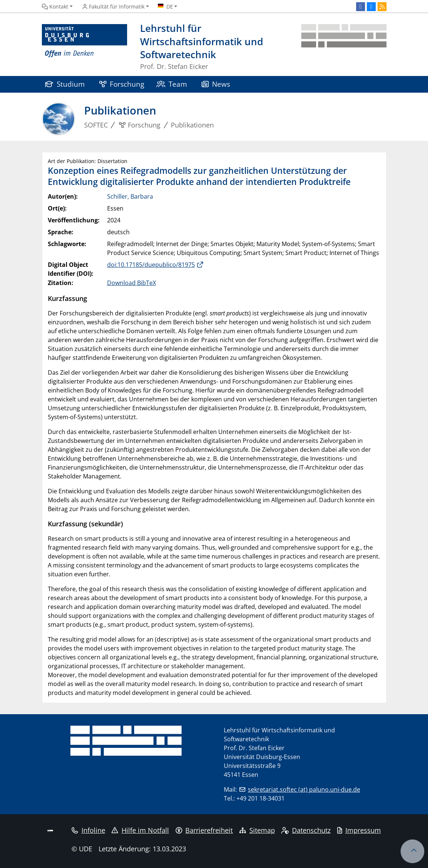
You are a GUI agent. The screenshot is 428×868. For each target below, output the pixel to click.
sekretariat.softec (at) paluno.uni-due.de (304, 789)
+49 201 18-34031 (261, 798)
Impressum (359, 830)
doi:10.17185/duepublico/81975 (151, 265)
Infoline (88, 830)
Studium (65, 84)
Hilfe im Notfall (140, 830)
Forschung (122, 84)
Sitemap (257, 830)
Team (172, 84)
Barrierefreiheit (204, 830)
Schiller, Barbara (130, 196)
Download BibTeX (132, 283)
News (216, 84)
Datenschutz (306, 830)
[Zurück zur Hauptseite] (344, 47)
